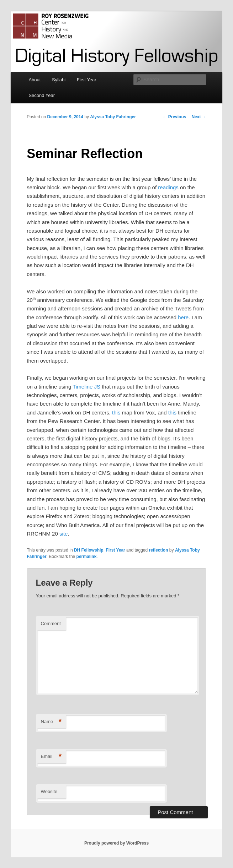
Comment (51, 623)
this (116, 413)
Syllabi (59, 80)
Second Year (42, 95)
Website (49, 791)
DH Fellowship (89, 550)
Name (51, 722)
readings (168, 187)
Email (51, 757)
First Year (87, 80)
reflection (159, 550)
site (63, 534)
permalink (87, 557)
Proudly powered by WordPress (116, 843)
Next (199, 117)
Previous (174, 117)
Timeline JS (86, 387)
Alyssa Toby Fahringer (113, 117)
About (35, 80)
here (183, 317)
